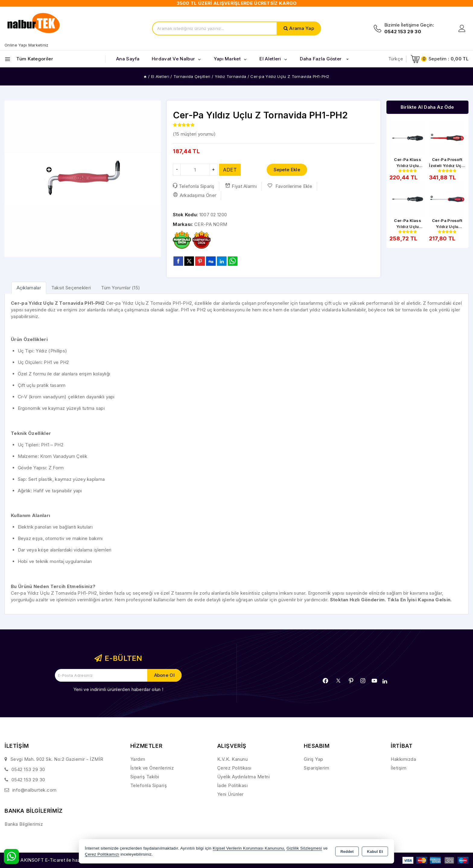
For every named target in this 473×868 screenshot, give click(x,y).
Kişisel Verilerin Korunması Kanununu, (249, 848)
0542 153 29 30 (28, 769)
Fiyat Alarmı (241, 186)
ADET (230, 170)
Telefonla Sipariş (194, 186)
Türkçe (396, 59)
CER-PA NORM (211, 224)
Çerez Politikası (234, 768)
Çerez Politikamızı (102, 854)
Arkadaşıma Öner (195, 195)
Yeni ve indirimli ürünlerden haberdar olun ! (118, 689)
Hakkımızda (403, 759)
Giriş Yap (314, 759)
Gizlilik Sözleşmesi (304, 848)
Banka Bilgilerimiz (24, 824)
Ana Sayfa (128, 59)
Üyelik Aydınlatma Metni (244, 777)
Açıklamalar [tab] (29, 288)
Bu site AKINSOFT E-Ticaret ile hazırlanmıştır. (53, 860)
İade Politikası (233, 785)
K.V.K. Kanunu (233, 759)
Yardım (138, 759)
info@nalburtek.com (35, 790)
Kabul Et (375, 852)
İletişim (398, 768)
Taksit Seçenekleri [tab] (71, 288)
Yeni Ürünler (230, 794)
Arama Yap (302, 28)
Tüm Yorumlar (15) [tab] (121, 288)
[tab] (29, 288)
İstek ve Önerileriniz (152, 768)
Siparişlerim (316, 768)
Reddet (347, 852)
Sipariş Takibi (145, 777)
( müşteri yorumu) (194, 134)
